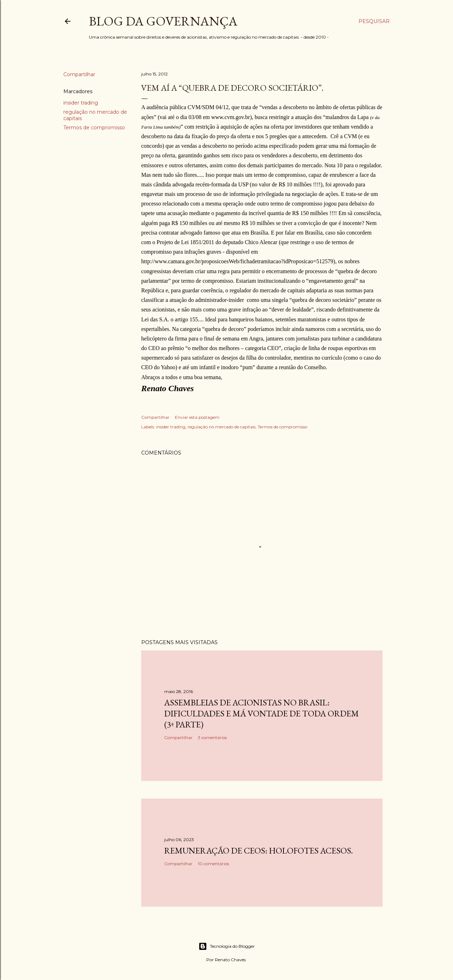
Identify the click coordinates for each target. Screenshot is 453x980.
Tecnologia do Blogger (227, 946)
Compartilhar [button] (79, 74)
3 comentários (212, 737)
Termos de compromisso (94, 128)
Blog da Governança (163, 21)
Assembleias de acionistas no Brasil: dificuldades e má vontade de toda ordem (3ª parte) (262, 713)
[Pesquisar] (374, 21)
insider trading (81, 103)
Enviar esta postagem (197, 417)
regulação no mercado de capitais (222, 427)
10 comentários (213, 864)
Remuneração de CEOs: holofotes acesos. (259, 851)
